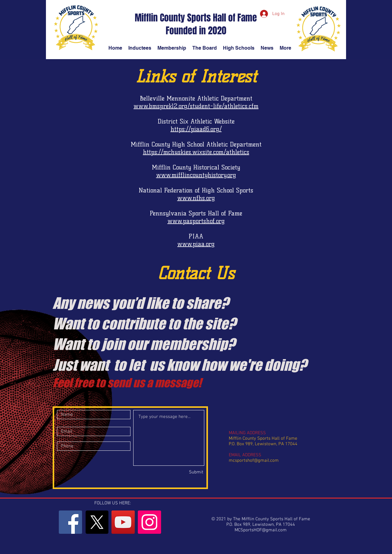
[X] (97, 522)
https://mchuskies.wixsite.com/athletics (196, 152)
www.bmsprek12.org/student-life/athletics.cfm (196, 106)
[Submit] (182, 472)
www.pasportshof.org (196, 221)
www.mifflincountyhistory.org (196, 175)
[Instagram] (149, 522)
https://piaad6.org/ (196, 129)
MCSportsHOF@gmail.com (261, 530)
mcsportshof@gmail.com (254, 461)
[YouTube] (123, 522)
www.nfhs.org (196, 198)
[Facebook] (70, 522)
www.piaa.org (196, 244)
